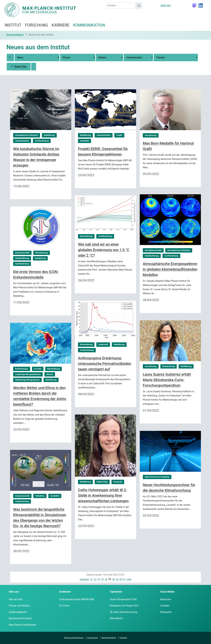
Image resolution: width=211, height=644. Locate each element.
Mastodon (166, 599)
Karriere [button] (60, 25)
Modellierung (49, 135)
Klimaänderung (86, 236)
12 (91, 579)
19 (117, 579)
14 (99, 579)
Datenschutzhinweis (74, 638)
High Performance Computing (157, 477)
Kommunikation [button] (89, 25)
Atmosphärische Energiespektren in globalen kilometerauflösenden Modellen (170, 269)
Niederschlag (102, 482)
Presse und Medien (19, 606)
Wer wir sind (16, 599)
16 (106, 579)
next (129, 579)
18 (113, 579)
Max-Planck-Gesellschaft (22, 625)
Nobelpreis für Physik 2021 (124, 606)
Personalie (118, 482)
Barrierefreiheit (109, 638)
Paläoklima (40, 496)
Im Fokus (38, 369)
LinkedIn (165, 606)
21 (124, 579)
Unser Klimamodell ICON (123, 599)
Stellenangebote (18, 612)
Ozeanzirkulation (22, 141)
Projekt (119, 135)
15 (102, 579)
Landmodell (103, 345)
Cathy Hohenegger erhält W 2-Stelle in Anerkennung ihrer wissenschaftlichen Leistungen (103, 495)
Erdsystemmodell (22, 253)
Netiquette (166, 612)
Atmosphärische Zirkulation (27, 135)
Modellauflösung (152, 256)
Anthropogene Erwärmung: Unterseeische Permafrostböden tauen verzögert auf (105, 364)
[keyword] (121, 6)
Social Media (167, 592)
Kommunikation (15, 35)
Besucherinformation (20, 618)
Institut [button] (13, 25)
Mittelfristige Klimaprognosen (27, 380)
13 (95, 579)
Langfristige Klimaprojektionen (28, 374)
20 (121, 579)
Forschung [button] (36, 25)
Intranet (123, 638)
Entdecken (65, 592)
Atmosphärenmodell (153, 250)
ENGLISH (166, 6)
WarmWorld (116, 618)
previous (84, 579)
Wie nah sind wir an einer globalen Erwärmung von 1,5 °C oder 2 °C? (104, 250)
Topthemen (116, 592)
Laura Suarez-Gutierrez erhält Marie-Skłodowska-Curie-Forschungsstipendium (167, 380)
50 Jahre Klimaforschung (123, 612)
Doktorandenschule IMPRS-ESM (77, 599)
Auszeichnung (151, 135)
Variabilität (84, 141)
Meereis (50, 374)
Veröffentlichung (42, 141)
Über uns (14, 592)
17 (110, 579)
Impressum (93, 638)
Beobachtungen (22, 369)
